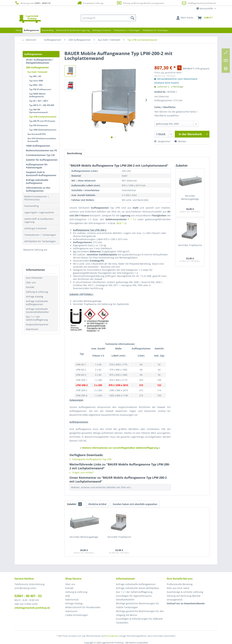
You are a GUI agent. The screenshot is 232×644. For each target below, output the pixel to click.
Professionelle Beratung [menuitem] (180, 584)
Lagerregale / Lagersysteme (39, 212)
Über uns (31, 282)
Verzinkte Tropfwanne (190, 245)
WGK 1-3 (121, 223)
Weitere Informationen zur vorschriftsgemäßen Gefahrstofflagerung (120, 448)
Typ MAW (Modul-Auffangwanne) (38, 95)
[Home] (19, 30)
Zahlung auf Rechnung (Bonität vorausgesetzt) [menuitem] (184, 598)
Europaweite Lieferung (90, 3)
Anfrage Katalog (35, 296)
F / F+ (132, 219)
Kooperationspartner (37, 324)
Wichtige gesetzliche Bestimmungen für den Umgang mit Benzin (140, 613)
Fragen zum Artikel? (82, 472)
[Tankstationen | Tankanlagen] (127, 30)
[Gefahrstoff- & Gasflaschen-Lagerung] (73, 30)
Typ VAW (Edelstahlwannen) (43, 130)
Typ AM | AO (35, 76)
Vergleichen (162, 141)
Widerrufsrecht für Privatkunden (83, 607)
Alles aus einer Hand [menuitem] (178, 588)
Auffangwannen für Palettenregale (37, 166)
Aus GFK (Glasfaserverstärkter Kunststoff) (42, 140)
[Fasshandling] (48, 30)
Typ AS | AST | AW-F (39, 101)
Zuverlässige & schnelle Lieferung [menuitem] (185, 592)
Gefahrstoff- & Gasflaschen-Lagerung (39, 220)
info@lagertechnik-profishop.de (202, 3)
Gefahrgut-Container (36, 228)
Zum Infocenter (34, 278)
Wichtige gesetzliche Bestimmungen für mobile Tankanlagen (138, 605)
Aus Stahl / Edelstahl (37, 72)
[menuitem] (108, 18)
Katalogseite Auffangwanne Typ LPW (90, 459)
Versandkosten (112, 636)
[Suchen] (132, 18)
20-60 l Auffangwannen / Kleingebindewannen (40, 61)
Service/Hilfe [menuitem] (205, 8)
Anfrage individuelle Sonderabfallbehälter (37, 310)
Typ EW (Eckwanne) (38, 125)
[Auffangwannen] (31, 30)
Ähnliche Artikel (97, 504)
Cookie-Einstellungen (77, 615)
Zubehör (74, 504)
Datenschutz (72, 600)
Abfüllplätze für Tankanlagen (40, 241)
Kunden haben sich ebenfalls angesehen (135, 504)
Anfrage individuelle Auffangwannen (37, 303)
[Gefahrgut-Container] (102, 30)
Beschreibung (75, 153)
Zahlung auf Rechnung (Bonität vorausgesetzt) (140, 3)
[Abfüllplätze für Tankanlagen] (155, 30)
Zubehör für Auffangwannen (42, 160)
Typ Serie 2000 (36, 81)
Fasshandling (31, 206)
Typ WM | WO (36, 85)
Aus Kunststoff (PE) (37, 134)
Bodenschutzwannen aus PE (41, 150)
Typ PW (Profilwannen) (40, 89)
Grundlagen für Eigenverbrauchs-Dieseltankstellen (134, 598)
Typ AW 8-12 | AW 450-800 (42, 105)
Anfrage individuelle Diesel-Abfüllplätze (138, 588)
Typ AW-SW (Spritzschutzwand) (38, 111)
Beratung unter (33, 3)
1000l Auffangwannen (38, 146)
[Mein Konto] (185, 18)
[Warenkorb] (205, 18)
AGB (68, 596)
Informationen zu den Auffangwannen (38, 189)
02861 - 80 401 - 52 (28, 596)
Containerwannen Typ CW (40, 155)
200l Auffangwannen (37, 67)
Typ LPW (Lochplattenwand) (43, 117)
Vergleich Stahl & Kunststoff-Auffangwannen (41, 174)
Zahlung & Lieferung (37, 292)
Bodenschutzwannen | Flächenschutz (37, 198)
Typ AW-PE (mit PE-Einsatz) (42, 121)
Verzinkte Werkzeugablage (190, 197)
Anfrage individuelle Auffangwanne (37, 181)
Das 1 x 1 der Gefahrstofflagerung (37, 318)
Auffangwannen (33, 54)
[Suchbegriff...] (108, 18)
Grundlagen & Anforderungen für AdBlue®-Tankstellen (140, 621)
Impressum (32, 329)
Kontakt (30, 287)
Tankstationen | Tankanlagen (40, 235)
